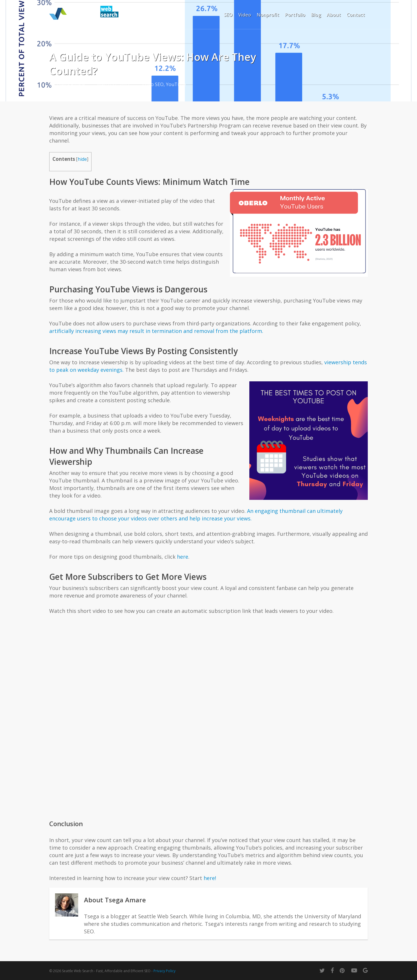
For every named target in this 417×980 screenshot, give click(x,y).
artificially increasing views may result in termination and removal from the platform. (156, 331)
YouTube (176, 84)
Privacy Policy (164, 971)
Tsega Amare (70, 84)
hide (82, 159)
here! (210, 878)
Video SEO (153, 84)
